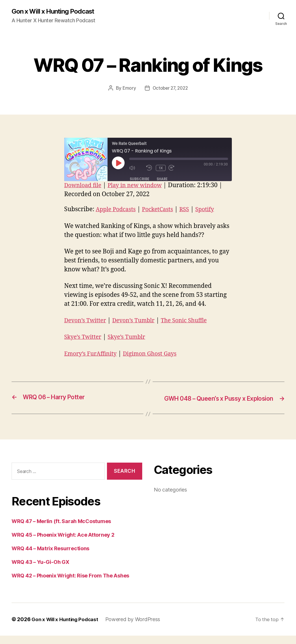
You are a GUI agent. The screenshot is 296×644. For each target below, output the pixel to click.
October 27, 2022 (170, 89)
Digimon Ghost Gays (156, 354)
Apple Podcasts (117, 210)
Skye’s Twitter (84, 337)
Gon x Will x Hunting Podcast (56, 12)
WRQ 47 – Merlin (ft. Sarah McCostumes (61, 530)
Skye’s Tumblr (131, 337)
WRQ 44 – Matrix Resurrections (50, 557)
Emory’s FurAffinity (92, 354)
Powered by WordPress (137, 628)
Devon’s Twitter (87, 321)
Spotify (212, 210)
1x (161, 168)
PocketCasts (162, 210)
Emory (128, 89)
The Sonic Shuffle (193, 321)
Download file (84, 186)
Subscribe (140, 180)
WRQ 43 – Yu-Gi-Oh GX (40, 570)
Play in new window (140, 186)
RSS (191, 210)
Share (162, 180)
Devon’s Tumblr (138, 321)
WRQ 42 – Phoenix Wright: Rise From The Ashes (70, 584)
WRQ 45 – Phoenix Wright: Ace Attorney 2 (63, 543)
